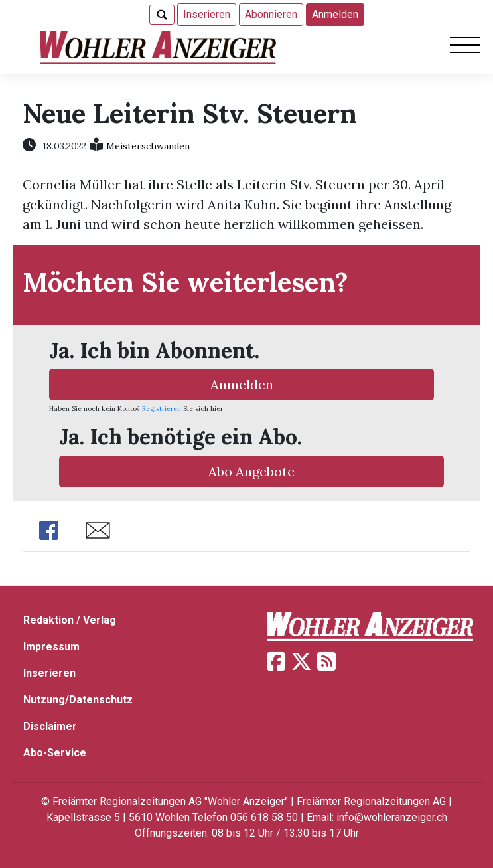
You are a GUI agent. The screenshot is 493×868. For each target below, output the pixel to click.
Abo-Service (55, 753)
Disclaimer (50, 726)
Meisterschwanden (148, 146)
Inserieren (207, 14)
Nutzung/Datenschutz (78, 700)
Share (49, 530)
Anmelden (335, 14)
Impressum (51, 647)
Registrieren (162, 409)
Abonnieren (271, 14)
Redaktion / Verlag (70, 620)
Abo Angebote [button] (251, 471)
